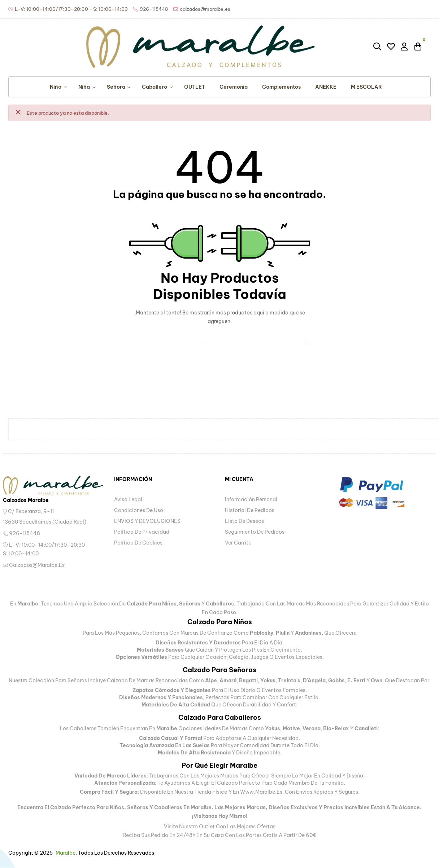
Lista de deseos (244, 521)
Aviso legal (128, 499)
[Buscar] (219, 340)
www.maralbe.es (261, 792)
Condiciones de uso (139, 510)
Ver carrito (238, 543)
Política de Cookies (138, 543)
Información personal (251, 499)
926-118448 (21, 533)
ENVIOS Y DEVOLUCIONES (147, 521)
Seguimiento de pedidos (255, 532)
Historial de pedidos (250, 510)
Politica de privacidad (142, 532)
